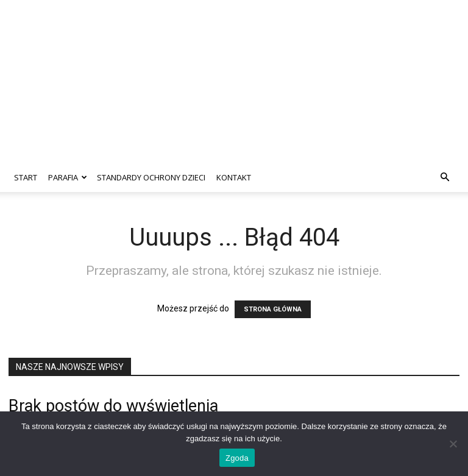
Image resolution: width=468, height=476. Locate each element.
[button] (445, 178)
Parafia (68, 177)
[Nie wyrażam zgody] (453, 444)
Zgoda (237, 458)
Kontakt (234, 177)
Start (26, 177)
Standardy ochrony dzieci (151, 177)
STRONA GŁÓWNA (273, 309)
